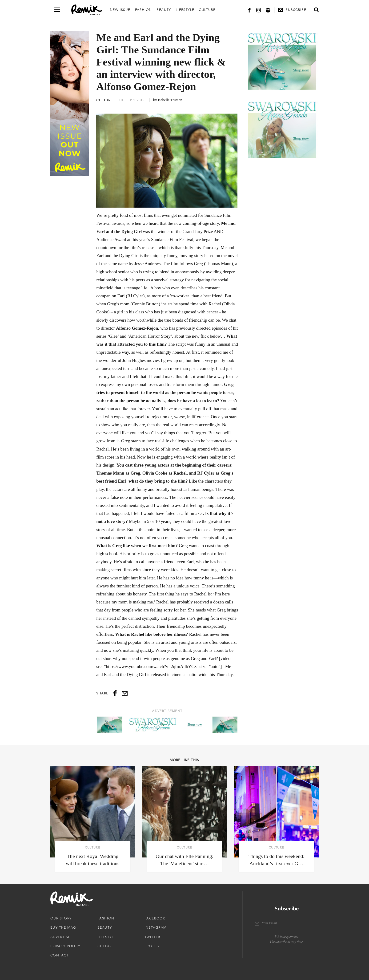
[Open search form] (316, 10)
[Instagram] (259, 10)
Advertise (60, 937)
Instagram (156, 927)
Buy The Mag (63, 927)
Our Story (61, 918)
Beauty (164, 10)
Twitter (152, 937)
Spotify (152, 946)
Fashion (144, 10)
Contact (60, 955)
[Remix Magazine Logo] (87, 10)
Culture (207, 10)
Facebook (155, 918)
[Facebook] (249, 10)
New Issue (120, 10)
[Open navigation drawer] (57, 10)
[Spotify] (268, 10)
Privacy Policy (65, 946)
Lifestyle (185, 10)
